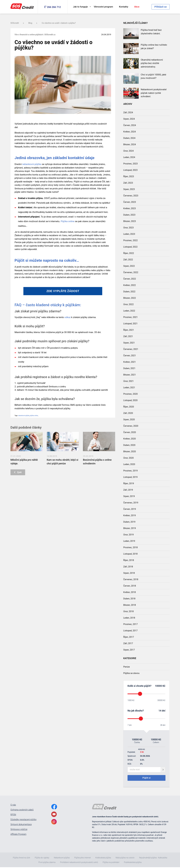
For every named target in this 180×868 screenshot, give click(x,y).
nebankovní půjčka (32, 164)
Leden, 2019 (129, 541)
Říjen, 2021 (129, 330)
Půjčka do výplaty (42, 858)
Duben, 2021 (129, 368)
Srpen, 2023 (129, 189)
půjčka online (34, 416)
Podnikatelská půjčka (133, 863)
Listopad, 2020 (130, 400)
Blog (33, 23)
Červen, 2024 (130, 125)
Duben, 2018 (129, 599)
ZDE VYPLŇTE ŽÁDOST (63, 291)
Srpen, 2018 (129, 573)
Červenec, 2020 (131, 426)
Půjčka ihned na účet (22, 858)
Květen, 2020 (130, 439)
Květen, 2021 (130, 362)
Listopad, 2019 (130, 477)
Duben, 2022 (129, 292)
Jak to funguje (80, 7)
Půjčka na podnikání (111, 863)
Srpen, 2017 (129, 650)
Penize (127, 667)
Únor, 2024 (128, 151)
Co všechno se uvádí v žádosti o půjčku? (59, 23)
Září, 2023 (128, 183)
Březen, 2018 (130, 605)
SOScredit (17, 23)
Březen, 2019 (130, 528)
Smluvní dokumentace (21, 825)
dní (164, 711)
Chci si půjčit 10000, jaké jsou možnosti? (153, 76)
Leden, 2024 (129, 157)
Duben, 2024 (129, 138)
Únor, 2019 (128, 535)
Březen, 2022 (130, 298)
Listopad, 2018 (130, 554)
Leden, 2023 (129, 234)
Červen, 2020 (130, 432)
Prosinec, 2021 (130, 317)
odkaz (68, 317)
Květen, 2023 (130, 208)
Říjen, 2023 (129, 176)
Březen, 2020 (130, 451)
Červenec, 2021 (131, 349)
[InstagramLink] (54, 823)
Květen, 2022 (130, 285)
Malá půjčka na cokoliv (125, 858)
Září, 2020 (128, 413)
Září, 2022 (128, 260)
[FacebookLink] (54, 808)
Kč (164, 686)
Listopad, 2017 (130, 631)
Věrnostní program (103, 7)
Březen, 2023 (130, 221)
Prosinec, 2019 (130, 471)
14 (160, 711)
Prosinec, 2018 (130, 547)
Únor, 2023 (128, 228)
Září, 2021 (128, 336)
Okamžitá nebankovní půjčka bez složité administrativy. (152, 63)
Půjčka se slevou (131, 673)
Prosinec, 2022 (130, 240)
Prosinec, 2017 (130, 624)
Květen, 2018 (130, 592)
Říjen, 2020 (129, 407)
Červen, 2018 (130, 586)
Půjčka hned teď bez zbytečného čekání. (151, 32)
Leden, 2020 (129, 464)
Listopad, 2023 (130, 170)
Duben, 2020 (129, 445)
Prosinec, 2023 (130, 164)
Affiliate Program (18, 835)
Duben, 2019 (129, 522)
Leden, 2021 (129, 388)
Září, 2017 (128, 643)
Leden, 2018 (129, 618)
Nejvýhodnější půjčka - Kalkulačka (153, 858)
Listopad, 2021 (130, 324)
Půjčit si (146, 778)
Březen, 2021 (130, 375)
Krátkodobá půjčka (103, 858)
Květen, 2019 (130, 515)
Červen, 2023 (130, 202)
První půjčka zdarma (47, 863)
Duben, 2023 (129, 215)
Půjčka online (67, 221)
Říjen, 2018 (129, 560)
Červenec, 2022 (131, 272)
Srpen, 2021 (129, 343)
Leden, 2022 (129, 311)
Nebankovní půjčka (62, 858)
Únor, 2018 (128, 611)
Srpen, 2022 (129, 266)
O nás (13, 806)
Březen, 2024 (130, 144)
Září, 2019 (128, 490)
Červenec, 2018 (131, 579)
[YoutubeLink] (54, 815)
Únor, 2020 (128, 458)
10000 (158, 686)
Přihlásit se (161, 7)
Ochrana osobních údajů (22, 811)
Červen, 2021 (130, 356)
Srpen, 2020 (129, 420)
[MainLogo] (23, 7)
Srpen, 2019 (129, 496)
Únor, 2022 (128, 304)
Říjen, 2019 (129, 483)
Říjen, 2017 (129, 637)
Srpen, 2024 (129, 119)
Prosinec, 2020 (130, 394)
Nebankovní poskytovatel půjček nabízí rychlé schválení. (154, 93)
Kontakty (124, 7)
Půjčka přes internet (82, 858)
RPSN (13, 815)
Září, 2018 (128, 567)
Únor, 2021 (128, 381)
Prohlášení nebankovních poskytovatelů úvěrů (79, 863)
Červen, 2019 (130, 509)
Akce (137, 7)
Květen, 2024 (130, 132)
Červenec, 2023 (131, 196)
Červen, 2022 (130, 279)
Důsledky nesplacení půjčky (23, 820)
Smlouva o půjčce (19, 830)
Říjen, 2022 (129, 253)
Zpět (19, 473)
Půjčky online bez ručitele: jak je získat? (154, 47)
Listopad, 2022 (130, 247)
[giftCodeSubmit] (163, 770)
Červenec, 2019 (131, 503)
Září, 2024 (128, 112)
